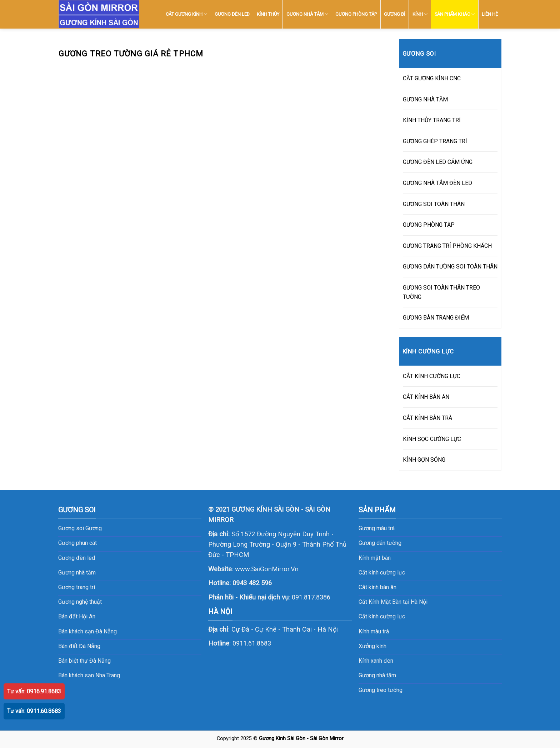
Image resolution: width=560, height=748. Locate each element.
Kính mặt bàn (375, 558)
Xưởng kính (372, 646)
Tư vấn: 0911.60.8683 (34, 711)
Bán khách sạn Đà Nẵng (87, 631)
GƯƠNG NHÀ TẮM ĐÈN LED (437, 183)
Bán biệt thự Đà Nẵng (84, 661)
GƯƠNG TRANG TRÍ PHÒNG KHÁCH (447, 246)
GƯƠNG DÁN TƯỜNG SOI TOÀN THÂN (450, 267)
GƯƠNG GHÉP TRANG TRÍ (435, 141)
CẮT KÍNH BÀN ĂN (426, 397)
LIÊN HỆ (490, 14)
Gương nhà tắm (377, 675)
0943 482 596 (252, 583)
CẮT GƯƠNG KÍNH (186, 14)
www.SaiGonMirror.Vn (267, 569)
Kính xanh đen (376, 661)
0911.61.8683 (252, 643)
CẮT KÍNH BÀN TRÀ (427, 418)
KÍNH (420, 14)
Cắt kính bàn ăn (377, 587)
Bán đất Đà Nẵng (79, 646)
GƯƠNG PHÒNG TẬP (356, 14)
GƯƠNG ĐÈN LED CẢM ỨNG (438, 162)
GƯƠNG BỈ (394, 14)
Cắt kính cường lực (382, 573)
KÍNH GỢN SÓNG (424, 460)
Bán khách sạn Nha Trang (89, 675)
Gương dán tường (380, 543)
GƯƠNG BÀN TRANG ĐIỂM (436, 318)
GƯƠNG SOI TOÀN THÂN (434, 204)
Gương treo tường (381, 690)
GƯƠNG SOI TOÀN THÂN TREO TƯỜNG (441, 292)
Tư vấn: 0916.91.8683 (34, 691)
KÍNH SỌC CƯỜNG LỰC (432, 439)
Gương (94, 528)
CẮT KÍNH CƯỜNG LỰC (432, 376)
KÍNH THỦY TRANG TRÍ (432, 120)
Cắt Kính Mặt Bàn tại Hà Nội (393, 602)
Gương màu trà (377, 528)
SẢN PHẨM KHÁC (455, 14)
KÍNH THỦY (268, 14)
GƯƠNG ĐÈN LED (232, 14)
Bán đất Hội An (77, 616)
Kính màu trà (374, 631)
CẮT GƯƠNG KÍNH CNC (432, 78)
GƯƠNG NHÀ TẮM (307, 14)
